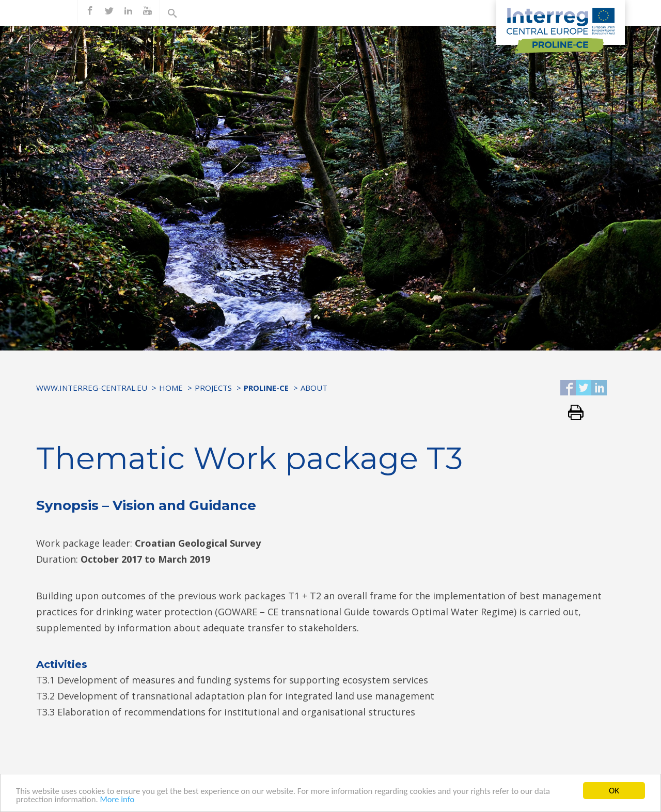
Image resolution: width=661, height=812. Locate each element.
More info (119, 801)
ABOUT (314, 388)
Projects (213, 388)
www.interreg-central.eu (92, 388)
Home (171, 388)
